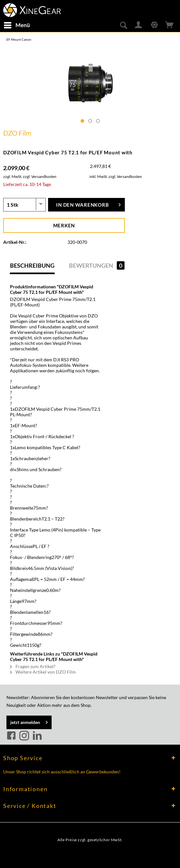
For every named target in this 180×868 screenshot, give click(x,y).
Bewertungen (97, 265)
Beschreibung (32, 265)
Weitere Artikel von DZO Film (43, 672)
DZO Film (17, 133)
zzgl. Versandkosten (40, 176)
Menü (17, 24)
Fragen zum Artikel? (33, 666)
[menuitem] (17, 25)
